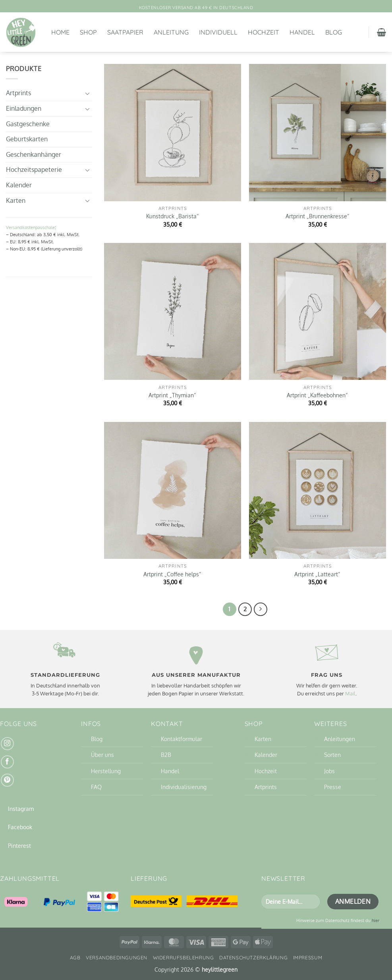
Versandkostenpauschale (30, 227)
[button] (381, 32)
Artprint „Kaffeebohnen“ (317, 395)
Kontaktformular (182, 739)
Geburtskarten (27, 139)
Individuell (218, 32)
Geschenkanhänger (34, 154)
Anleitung (171, 32)
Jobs (329, 771)
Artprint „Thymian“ (172, 395)
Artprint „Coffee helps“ (172, 574)
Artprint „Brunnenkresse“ (318, 216)
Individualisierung (184, 787)
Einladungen (24, 108)
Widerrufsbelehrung (183, 958)
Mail (350, 693)
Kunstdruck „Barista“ (173, 216)
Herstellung (106, 771)
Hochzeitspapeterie (34, 169)
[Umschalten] (87, 93)
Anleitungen (340, 739)
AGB (75, 958)
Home (60, 32)
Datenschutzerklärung (253, 958)
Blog (334, 32)
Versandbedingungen (117, 958)
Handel (302, 32)
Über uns (102, 755)
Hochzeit (264, 32)
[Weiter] (261, 609)
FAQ (96, 787)
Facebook (20, 827)
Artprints (18, 93)
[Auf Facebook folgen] (7, 762)
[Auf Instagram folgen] (7, 744)
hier (375, 920)
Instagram (21, 809)
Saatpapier (125, 32)
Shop (88, 32)
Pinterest (19, 845)
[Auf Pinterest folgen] (7, 780)
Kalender (19, 185)
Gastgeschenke (28, 124)
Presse (333, 787)
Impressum (308, 958)
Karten (16, 200)
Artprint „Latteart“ (317, 574)
